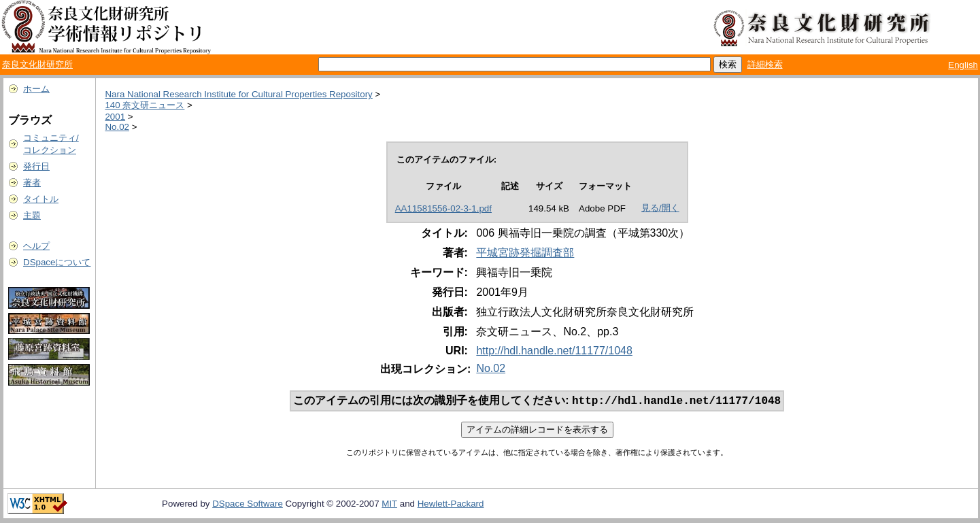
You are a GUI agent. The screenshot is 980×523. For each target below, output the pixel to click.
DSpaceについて (57, 262)
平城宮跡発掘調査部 (525, 253)
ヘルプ (36, 246)
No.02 (117, 127)
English (963, 65)
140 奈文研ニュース (145, 105)
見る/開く (660, 208)
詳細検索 (765, 64)
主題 (32, 215)
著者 (32, 183)
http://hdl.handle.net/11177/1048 (554, 351)
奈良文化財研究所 (37, 64)
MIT (389, 505)
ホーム (36, 89)
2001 (115, 117)
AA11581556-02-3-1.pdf (443, 208)
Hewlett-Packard (451, 505)
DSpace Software (248, 505)
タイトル (41, 199)
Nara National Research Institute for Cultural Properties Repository (238, 94)
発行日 (36, 166)
